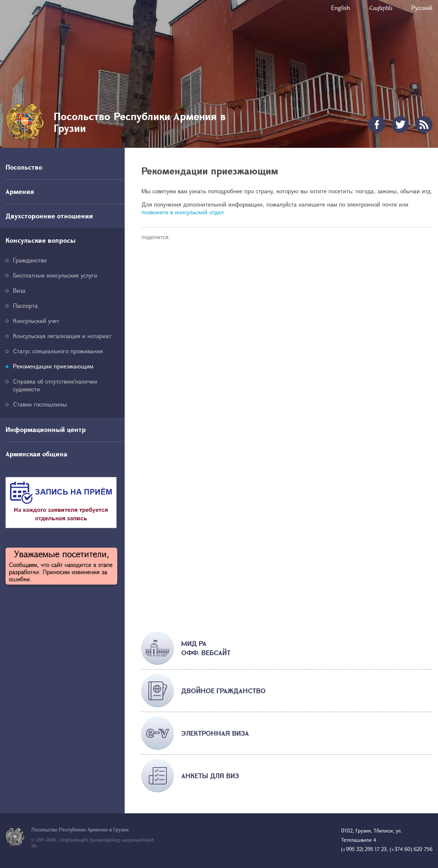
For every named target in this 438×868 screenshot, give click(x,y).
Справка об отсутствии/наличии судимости (55, 385)
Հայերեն (381, 8)
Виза (19, 290)
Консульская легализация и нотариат (62, 336)
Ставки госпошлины (40, 404)
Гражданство (30, 260)
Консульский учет (36, 321)
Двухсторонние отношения (49, 216)
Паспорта (25, 305)
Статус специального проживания (58, 351)
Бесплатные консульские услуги (55, 275)
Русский (422, 8)
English (341, 8)
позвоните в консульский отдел (183, 212)
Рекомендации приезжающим (53, 366)
